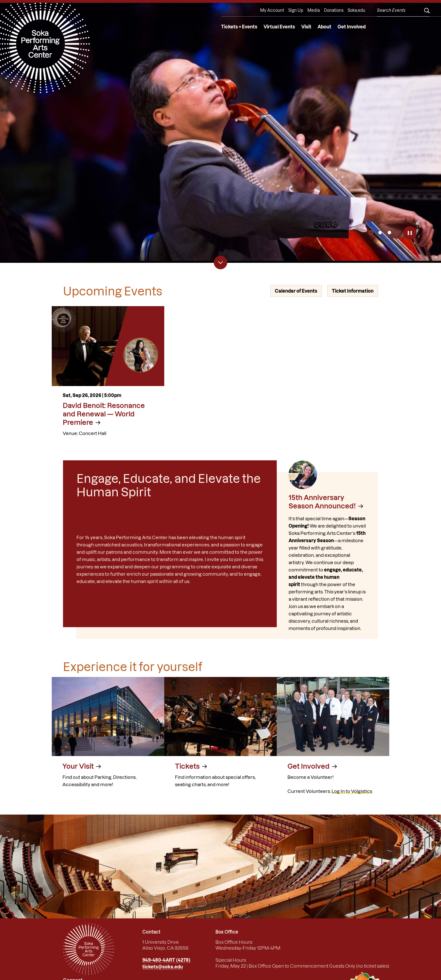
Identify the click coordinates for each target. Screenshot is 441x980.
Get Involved (352, 27)
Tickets (187, 766)
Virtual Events (279, 27)
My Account (272, 10)
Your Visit (78, 766)
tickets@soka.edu (163, 967)
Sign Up (296, 10)
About (324, 27)
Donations (334, 10)
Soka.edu (356, 10)
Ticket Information (353, 291)
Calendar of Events (296, 291)
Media (314, 10)
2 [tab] (380, 233)
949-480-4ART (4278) (166, 960)
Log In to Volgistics (352, 791)
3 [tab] (389, 233)
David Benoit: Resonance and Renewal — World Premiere (104, 414)
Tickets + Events (239, 27)
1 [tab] (371, 233)
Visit (306, 27)
